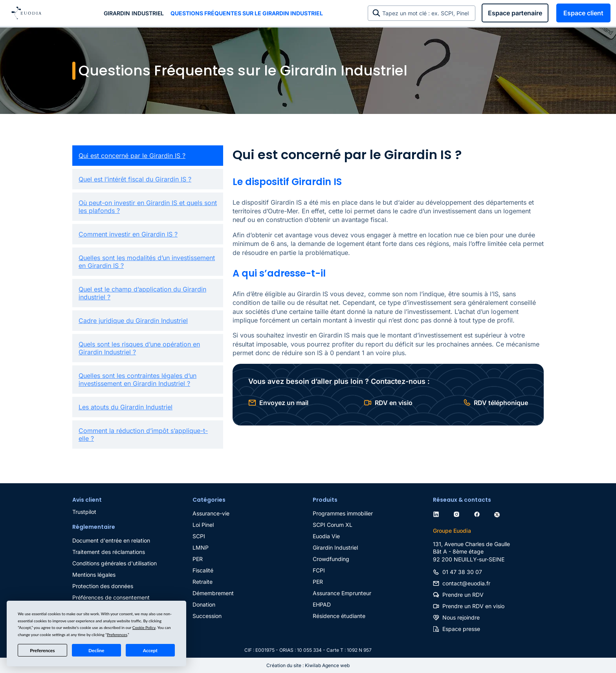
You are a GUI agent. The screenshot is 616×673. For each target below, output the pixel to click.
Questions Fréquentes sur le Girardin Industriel (247, 13)
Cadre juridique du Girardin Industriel (133, 321)
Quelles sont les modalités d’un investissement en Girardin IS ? (147, 262)
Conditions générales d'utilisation (115, 563)
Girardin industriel (134, 13)
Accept (150, 650)
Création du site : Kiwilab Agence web (308, 665)
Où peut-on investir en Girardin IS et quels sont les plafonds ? (148, 207)
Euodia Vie (326, 536)
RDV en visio (394, 403)
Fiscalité (203, 570)
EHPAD (322, 604)
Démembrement (213, 593)
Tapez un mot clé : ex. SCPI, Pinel (427, 13)
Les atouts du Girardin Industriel (126, 407)
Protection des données (103, 586)
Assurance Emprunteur (342, 593)
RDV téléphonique (501, 403)
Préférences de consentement (111, 597)
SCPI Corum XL (333, 525)
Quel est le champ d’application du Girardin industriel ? (142, 293)
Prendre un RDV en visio (473, 606)
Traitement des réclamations (109, 552)
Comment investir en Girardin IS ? (128, 234)
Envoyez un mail (284, 403)
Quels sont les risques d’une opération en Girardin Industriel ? (139, 348)
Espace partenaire (515, 13)
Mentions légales (94, 575)
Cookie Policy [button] (144, 627)
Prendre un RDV (463, 595)
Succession (207, 616)
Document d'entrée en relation (111, 540)
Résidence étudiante (339, 616)
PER (198, 559)
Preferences (42, 650)
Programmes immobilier (343, 513)
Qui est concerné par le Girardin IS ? (132, 156)
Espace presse (461, 629)
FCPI (319, 570)
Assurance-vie (211, 513)
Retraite (203, 582)
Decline (96, 650)
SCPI (199, 536)
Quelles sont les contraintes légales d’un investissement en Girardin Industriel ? (137, 380)
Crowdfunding (331, 559)
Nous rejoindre (461, 617)
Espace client (583, 13)
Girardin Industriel (335, 547)
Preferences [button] (117, 634)
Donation (204, 604)
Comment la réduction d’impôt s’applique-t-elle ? (143, 435)
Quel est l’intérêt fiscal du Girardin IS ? (135, 179)
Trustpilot (84, 512)
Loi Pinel (203, 525)
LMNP (201, 547)
